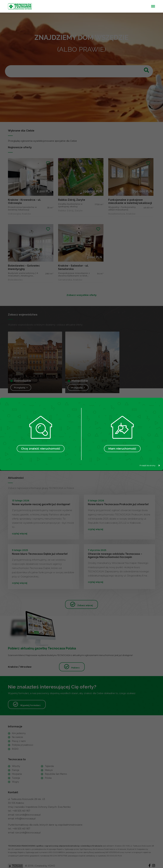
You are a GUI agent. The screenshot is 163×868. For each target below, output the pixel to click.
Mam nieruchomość (122, 449)
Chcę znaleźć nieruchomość (41, 449)
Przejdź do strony (150, 465)
